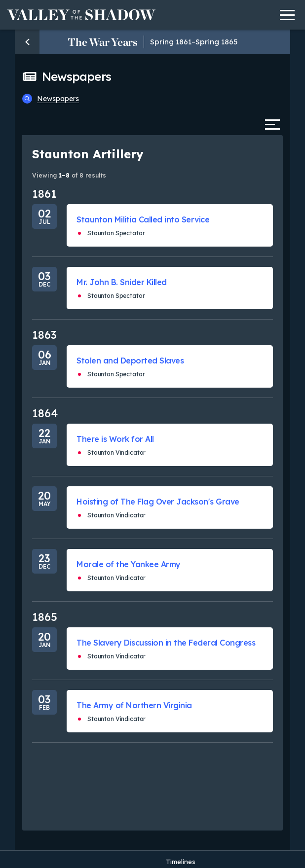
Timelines (181, 862)
